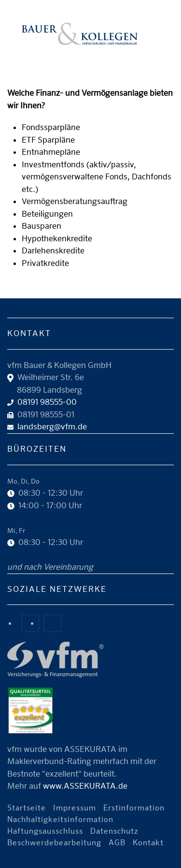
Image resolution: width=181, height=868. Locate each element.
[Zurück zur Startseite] (80, 34)
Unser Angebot (94, 55)
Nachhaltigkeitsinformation (60, 819)
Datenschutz (114, 831)
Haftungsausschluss (45, 831)
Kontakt (148, 843)
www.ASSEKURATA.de (85, 786)
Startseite (27, 808)
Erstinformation (134, 808)
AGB (117, 843)
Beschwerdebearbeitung (54, 843)
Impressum (75, 808)
